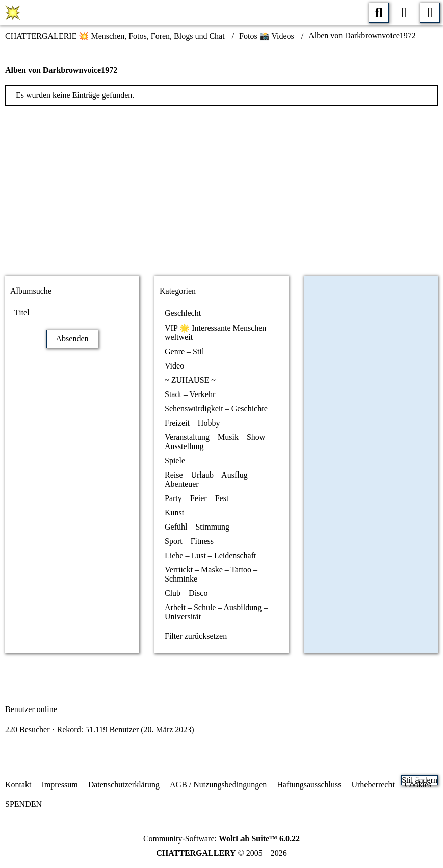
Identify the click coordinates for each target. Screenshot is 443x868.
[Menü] (430, 13)
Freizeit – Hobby (192, 423)
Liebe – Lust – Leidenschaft (211, 555)
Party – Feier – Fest (197, 498)
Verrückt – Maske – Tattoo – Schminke (211, 574)
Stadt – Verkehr (190, 394)
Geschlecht (183, 313)
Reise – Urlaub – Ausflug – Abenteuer (209, 479)
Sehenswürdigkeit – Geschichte (216, 409)
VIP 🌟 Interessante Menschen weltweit (215, 333)
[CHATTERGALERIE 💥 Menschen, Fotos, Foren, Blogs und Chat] (13, 13)
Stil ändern (420, 780)
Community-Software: (221, 839)
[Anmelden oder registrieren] (404, 13)
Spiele (175, 461)
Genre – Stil (184, 351)
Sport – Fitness (189, 541)
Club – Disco (186, 593)
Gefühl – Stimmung (197, 527)
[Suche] (379, 13)
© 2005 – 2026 (221, 853)
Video (174, 366)
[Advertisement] (222, 187)
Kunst (174, 512)
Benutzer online (31, 709)
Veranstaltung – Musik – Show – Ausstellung (218, 442)
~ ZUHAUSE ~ (190, 380)
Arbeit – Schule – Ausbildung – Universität (216, 612)
